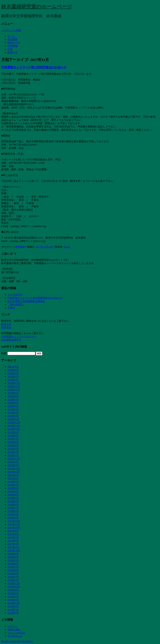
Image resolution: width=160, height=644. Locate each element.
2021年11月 (14, 472)
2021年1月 (13, 482)
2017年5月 (13, 544)
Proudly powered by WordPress (17, 641)
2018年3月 (13, 518)
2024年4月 (13, 409)
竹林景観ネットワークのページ (19, 337)
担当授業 (12, 39)
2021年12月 (14, 468)
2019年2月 (13, 501)
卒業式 (11, 308)
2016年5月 (13, 567)
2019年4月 (13, 495)
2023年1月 (13, 455)
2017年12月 (14, 521)
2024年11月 (14, 386)
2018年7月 (13, 508)
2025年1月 (13, 380)
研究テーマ (14, 43)
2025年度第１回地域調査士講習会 (26, 301)
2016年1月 (13, 580)
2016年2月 (13, 577)
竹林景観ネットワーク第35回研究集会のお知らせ (35, 298)
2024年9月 (13, 393)
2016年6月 (13, 564)
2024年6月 (13, 403)
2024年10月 (14, 390)
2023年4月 (13, 449)
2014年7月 (13, 610)
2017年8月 (13, 534)
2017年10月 (14, 528)
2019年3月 (13, 498)
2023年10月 (14, 429)
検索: (4, 353)
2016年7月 (13, 560)
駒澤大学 (6, 324)
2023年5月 (13, 446)
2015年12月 (14, 583)
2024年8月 (13, 396)
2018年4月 (13, 514)
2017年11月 (14, 524)
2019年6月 (13, 491)
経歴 (10, 49)
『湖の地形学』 (16, 304)
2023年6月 (13, 442)
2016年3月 (13, 574)
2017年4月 (13, 547)
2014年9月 (13, 606)
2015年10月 (14, 587)
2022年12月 (14, 459)
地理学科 (6, 327)
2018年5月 (13, 511)
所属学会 (12, 52)
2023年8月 (13, 436)
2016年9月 (13, 554)
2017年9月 (13, 531)
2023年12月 (14, 423)
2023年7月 (13, 439)
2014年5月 (13, 613)
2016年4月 (13, 570)
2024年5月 (13, 406)
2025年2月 (13, 377)
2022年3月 (13, 465)
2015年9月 (13, 590)
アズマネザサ (15, 295)
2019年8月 (13, 488)
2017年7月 (13, 537)
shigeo (67, 247)
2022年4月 (13, 462)
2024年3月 (13, 413)
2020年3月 (13, 485)
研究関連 (20, 247)
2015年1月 (13, 600)
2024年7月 (13, 400)
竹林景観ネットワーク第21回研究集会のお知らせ (34, 67)
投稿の (14, 630)
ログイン (12, 626)
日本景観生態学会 (11, 340)
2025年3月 (13, 373)
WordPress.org (15, 636)
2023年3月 (13, 452)
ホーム (11, 36)
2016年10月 (14, 551)
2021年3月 (13, 475)
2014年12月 (14, 603)
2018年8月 (13, 505)
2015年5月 (13, 593)
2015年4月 (13, 597)
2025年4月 (13, 370)
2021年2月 (13, 478)
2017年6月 (13, 541)
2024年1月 (13, 419)
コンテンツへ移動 (11, 30)
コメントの (16, 633)
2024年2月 (13, 416)
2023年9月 (13, 432)
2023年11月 (14, 426)
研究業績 (12, 46)
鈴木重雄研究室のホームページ (37, 7)
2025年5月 (13, 367)
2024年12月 (14, 383)
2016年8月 (13, 557)
